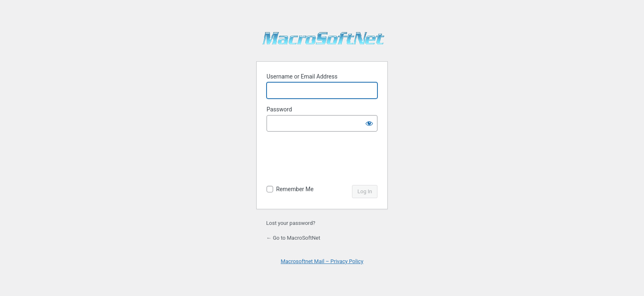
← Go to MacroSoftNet (293, 238)
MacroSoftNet (324, 42)
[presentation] (323, 159)
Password (279, 109)
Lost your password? (291, 223)
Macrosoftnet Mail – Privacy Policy (322, 261)
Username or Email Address (302, 76)
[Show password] (369, 123)
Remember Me (295, 189)
